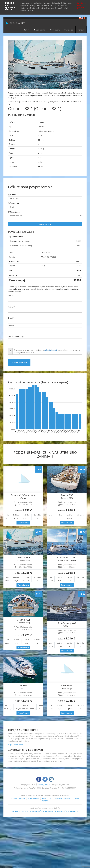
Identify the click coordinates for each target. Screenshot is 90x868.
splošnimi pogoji (51, 350)
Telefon (11, 325)
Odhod (12, 194)
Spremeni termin (45, 224)
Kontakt (81, 30)
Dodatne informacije (16, 336)
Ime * (10, 296)
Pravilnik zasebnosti (63, 798)
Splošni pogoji (47, 798)
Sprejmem (82, 3)
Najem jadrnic (40, 30)
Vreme (76, 798)
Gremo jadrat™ (44, 784)
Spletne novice (34, 798)
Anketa (14, 798)
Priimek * (12, 307)
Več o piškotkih (81, 7)
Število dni (14, 203)
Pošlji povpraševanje (19, 363)
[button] (14, 65)
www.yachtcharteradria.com (41, 811)
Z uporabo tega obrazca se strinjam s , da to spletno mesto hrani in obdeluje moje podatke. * (47, 351)
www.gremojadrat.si (20, 811)
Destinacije (69, 30)
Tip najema (14, 212)
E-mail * (11, 318)
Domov (27, 30)
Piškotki (22, 798)
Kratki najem (55, 30)
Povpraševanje (23, 523)
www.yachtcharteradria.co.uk (67, 811)
